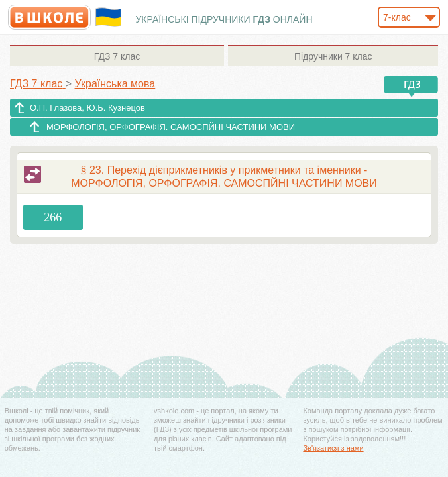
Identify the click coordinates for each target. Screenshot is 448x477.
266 (53, 217)
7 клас (117, 56)
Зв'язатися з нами (333, 448)
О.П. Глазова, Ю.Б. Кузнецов (87, 108)
